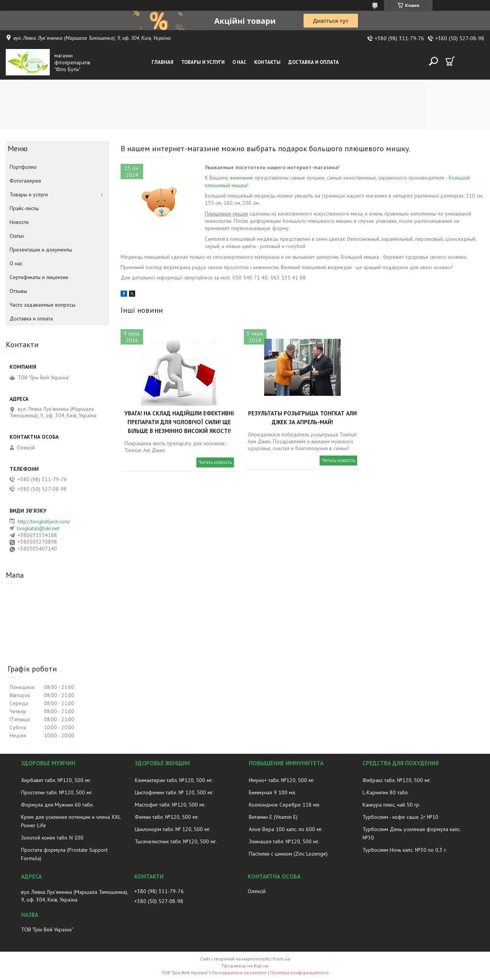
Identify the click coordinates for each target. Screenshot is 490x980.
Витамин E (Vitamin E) (273, 817)
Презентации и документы (41, 250)
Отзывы (18, 291)
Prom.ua (281, 959)
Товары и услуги (203, 62)
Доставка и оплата (314, 62)
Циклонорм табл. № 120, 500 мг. (173, 829)
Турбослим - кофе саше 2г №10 (400, 817)
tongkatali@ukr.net (38, 528)
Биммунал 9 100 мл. (273, 792)
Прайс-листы (24, 208)
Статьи (17, 236)
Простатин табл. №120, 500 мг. (57, 792)
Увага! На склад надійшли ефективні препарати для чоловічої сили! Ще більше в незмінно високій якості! (179, 422)
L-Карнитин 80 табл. (386, 792)
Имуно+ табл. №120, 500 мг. (282, 780)
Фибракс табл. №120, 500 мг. (397, 780)
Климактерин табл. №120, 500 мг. (174, 780)
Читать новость (215, 462)
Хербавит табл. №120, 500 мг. (56, 780)
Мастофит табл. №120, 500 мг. (170, 805)
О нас (239, 62)
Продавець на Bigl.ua (245, 966)
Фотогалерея (25, 181)
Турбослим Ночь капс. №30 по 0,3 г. (405, 850)
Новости (19, 222)
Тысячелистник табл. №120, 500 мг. (176, 841)
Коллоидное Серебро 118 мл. (285, 805)
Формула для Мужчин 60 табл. (57, 805)
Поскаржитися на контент (239, 973)
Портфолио (23, 167)
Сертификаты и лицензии (39, 277)
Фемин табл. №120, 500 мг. (167, 817)
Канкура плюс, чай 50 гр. (391, 805)
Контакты (267, 62)
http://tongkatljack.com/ (44, 521)
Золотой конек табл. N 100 (52, 838)
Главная (163, 62)
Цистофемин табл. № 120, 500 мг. (174, 792)
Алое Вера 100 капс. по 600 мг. (286, 829)
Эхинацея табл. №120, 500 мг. (284, 841)
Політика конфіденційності (299, 973)
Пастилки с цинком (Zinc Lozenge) (288, 854)
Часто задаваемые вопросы (42, 305)
